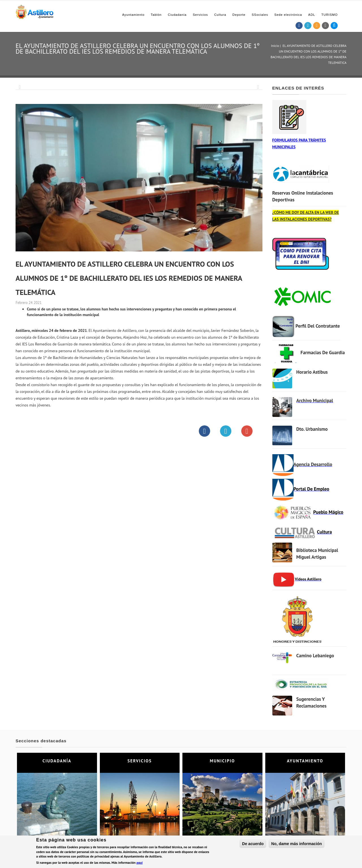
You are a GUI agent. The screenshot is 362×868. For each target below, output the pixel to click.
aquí (139, 862)
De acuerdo (253, 844)
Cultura (220, 15)
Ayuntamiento (133, 15)
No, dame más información (297, 844)
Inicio (275, 46)
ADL (312, 15)
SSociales (260, 15)
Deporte (239, 15)
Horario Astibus (312, 372)
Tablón (156, 15)
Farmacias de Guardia (323, 353)
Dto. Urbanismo (312, 429)
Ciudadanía (177, 15)
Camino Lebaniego (315, 656)
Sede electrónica (288, 15)
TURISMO (329, 15)
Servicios (201, 15)
